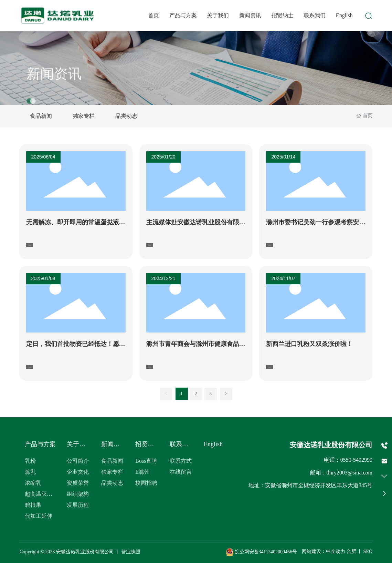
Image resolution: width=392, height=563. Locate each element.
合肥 (351, 552)
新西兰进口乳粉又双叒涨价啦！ (309, 344)
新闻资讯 (54, 81)
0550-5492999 (356, 460)
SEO (368, 552)
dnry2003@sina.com (349, 473)
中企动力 (336, 552)
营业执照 (131, 552)
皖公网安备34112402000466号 (261, 552)
